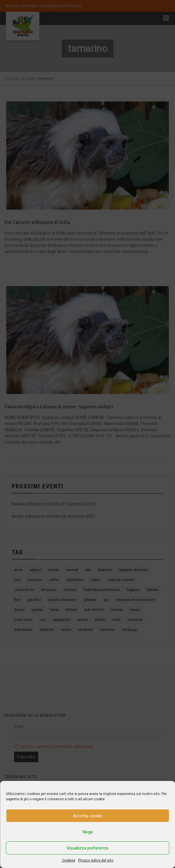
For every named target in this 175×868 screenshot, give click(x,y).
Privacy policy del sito (96, 860)
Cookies (69, 860)
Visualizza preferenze (87, 848)
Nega (88, 832)
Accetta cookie (88, 816)
